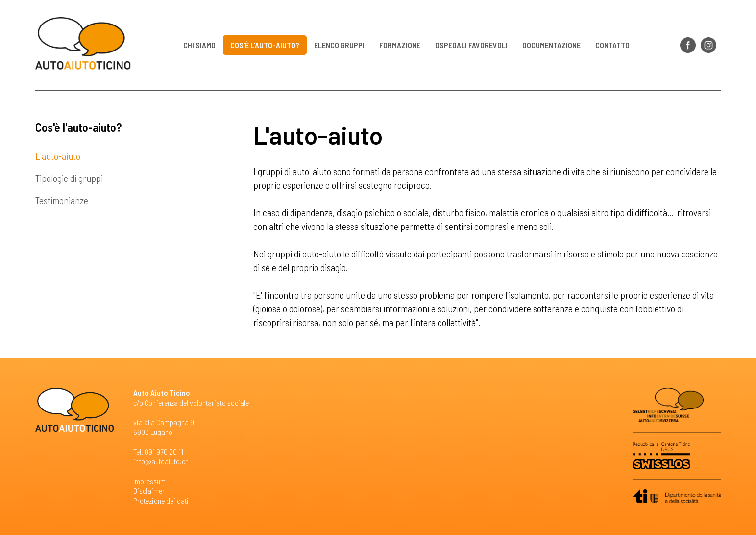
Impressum (149, 481)
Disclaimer (149, 491)
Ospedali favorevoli (471, 45)
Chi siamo (199, 45)
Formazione (400, 45)
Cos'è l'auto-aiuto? (265, 45)
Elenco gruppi (339, 45)
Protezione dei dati (161, 500)
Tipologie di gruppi (69, 178)
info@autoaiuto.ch (161, 461)
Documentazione (551, 45)
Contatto (612, 45)
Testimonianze (62, 200)
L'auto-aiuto (58, 156)
